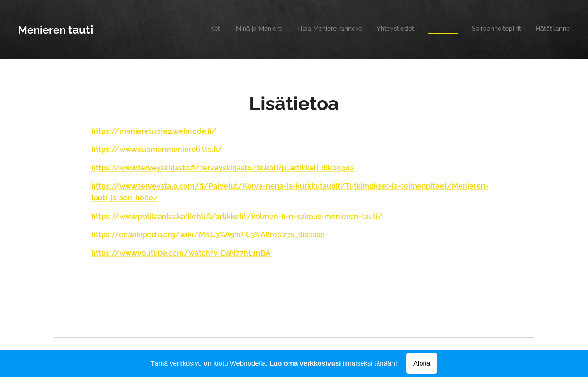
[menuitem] (485, 29)
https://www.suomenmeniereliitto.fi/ (158, 149)
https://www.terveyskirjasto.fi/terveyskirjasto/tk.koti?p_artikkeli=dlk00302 (223, 168)
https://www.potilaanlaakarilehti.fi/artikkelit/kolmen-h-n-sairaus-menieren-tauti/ (237, 216)
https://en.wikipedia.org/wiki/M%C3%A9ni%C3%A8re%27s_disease (209, 234)
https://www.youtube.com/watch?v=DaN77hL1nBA (182, 253)
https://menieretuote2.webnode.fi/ (155, 131)
